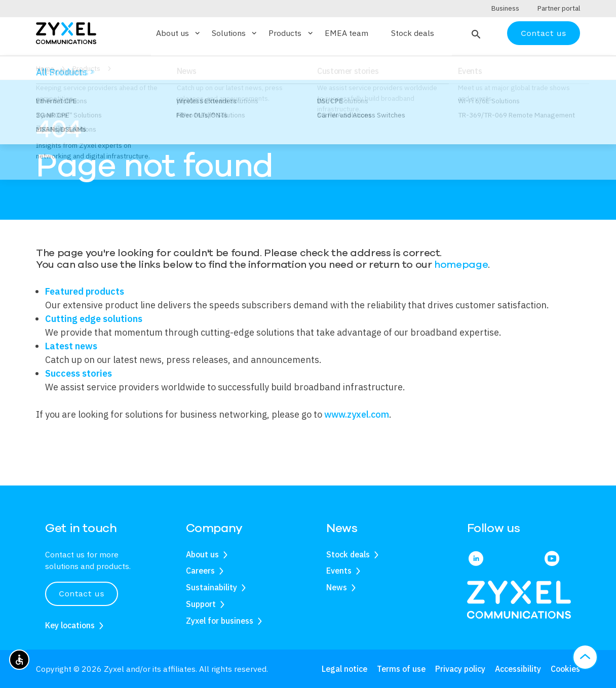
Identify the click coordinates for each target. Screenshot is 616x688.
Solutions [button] (235, 52)
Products (86, 88)
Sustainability (211, 588)
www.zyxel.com (357, 433)
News (337, 588)
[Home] (66, 51)
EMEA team (346, 52)
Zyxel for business (220, 621)
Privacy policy (460, 669)
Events (339, 571)
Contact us (544, 52)
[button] (475, 52)
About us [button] (179, 52)
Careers (200, 571)
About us (202, 554)
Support (201, 604)
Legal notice (344, 669)
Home (45, 88)
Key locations (70, 625)
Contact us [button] (82, 594)
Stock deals (413, 52)
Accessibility (518, 669)
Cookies (565, 669)
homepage (461, 284)
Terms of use (401, 669)
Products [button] (291, 52)
